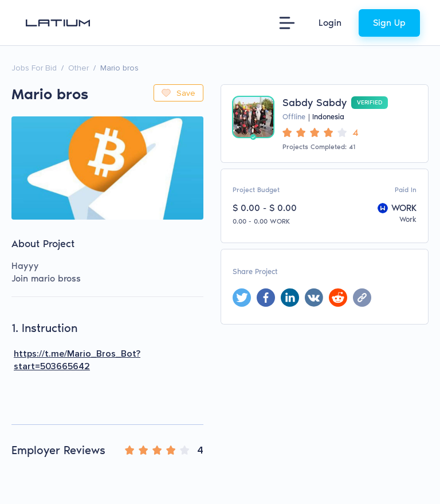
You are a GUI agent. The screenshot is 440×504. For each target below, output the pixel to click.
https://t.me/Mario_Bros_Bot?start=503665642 (77, 360)
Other (78, 68)
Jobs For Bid (34, 68)
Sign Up (389, 23)
